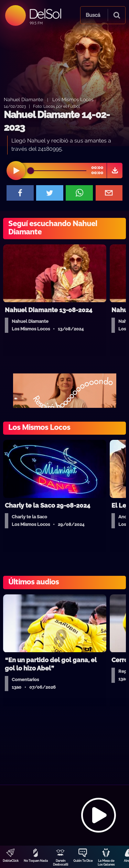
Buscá (93, 15)
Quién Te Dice (83, 861)
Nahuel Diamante (23, 99)
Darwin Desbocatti (61, 863)
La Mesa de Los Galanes (106, 863)
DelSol (45, 14)
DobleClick (11, 861)
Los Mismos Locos (73, 99)
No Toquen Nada (36, 861)
